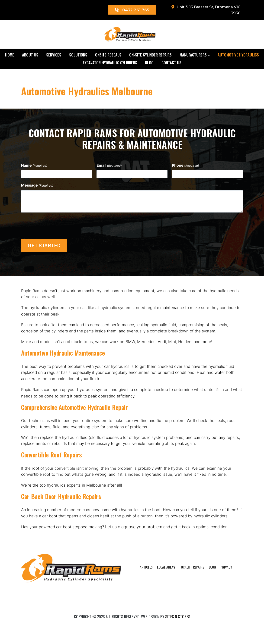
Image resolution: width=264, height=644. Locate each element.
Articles (135, 600)
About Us (30, 56)
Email (109, 166)
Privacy (222, 600)
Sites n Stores (178, 634)
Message (37, 187)
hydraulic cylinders (48, 310)
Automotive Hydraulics (238, 56)
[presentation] (56, 226)
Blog (149, 64)
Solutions (78, 56)
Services (54, 56)
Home (10, 56)
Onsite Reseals (108, 56)
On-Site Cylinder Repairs (150, 56)
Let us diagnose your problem (138, 552)
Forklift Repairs (185, 600)
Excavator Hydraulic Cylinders (110, 64)
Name (34, 166)
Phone (185, 166)
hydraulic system (96, 398)
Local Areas (157, 600)
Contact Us (171, 64)
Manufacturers (193, 56)
